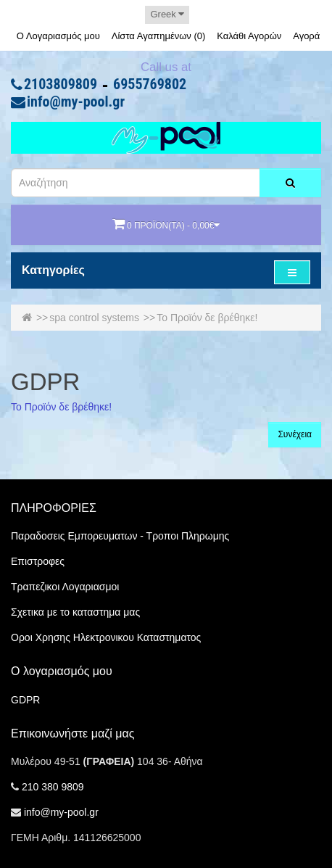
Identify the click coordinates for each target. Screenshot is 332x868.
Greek (167, 14)
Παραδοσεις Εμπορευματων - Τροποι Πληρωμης (120, 536)
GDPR (25, 700)
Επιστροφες (38, 561)
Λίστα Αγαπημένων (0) (159, 36)
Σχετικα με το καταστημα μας (75, 612)
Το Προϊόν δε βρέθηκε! (207, 318)
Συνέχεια (295, 434)
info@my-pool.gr (76, 102)
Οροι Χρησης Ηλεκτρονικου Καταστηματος (106, 637)
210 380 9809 (53, 787)
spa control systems (94, 318)
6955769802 (150, 85)
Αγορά (306, 36)
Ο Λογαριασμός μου (58, 36)
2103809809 (61, 85)
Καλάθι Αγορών (249, 36)
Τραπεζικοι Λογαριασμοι (65, 587)
